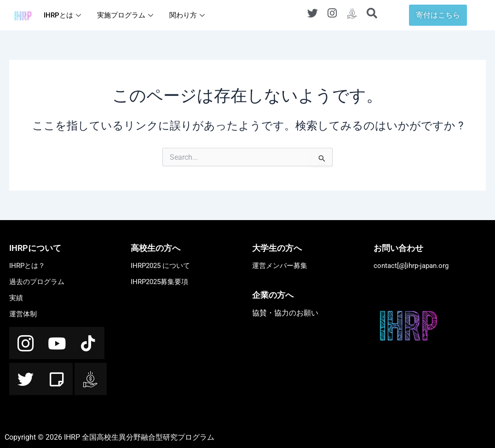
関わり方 (188, 15)
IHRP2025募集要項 (159, 282)
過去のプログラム (37, 282)
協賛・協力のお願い (285, 313)
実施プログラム (126, 15)
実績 (16, 298)
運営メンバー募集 (280, 266)
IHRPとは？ (27, 266)
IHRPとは (63, 15)
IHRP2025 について (160, 266)
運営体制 (23, 314)
